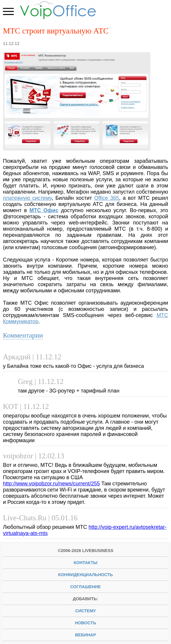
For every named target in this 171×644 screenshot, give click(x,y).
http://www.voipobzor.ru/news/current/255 (51, 484)
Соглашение (86, 587)
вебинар (85, 635)
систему (85, 611)
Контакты (85, 563)
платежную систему (27, 198)
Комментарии (23, 335)
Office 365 (107, 198)
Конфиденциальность (86, 575)
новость (86, 623)
